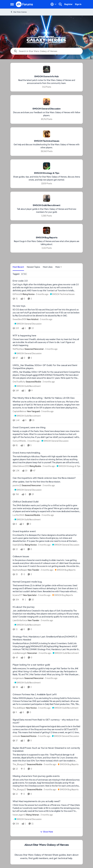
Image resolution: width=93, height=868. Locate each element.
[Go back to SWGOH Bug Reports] (46, 238)
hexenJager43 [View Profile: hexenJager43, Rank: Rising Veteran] (19, 815)
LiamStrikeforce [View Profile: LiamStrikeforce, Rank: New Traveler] (20, 620)
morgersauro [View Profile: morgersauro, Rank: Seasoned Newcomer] (18, 678)
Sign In (78, 4)
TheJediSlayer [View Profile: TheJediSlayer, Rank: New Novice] (19, 708)
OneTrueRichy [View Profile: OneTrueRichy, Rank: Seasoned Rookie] (19, 382)
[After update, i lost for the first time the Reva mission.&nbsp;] (47, 482)
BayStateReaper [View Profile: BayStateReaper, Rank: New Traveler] (20, 570)
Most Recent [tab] (18, 267)
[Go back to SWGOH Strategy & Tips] (46, 173)
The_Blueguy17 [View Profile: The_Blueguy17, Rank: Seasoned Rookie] (20, 764)
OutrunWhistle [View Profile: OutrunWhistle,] (19, 441)
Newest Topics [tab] (33, 267)
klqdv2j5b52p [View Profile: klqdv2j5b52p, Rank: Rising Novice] (18, 545)
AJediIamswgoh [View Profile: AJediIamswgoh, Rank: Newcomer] (20, 653)
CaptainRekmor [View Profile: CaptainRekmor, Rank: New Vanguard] (20, 411)
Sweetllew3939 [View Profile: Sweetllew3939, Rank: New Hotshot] (19, 319)
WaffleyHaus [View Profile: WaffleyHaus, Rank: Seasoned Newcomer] (18, 349)
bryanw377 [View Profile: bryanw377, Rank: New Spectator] (18, 595)
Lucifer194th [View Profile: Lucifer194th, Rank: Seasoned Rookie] (18, 515)
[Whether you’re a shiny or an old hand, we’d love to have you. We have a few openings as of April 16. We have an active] (47, 405)
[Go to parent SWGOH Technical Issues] (62, 294)
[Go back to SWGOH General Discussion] (47, 109)
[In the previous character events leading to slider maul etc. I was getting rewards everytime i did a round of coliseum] (47, 563)
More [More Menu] (59, 267)
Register (68, 4)
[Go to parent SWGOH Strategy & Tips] (68, 466)
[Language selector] (53, 4)
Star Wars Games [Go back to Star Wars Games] (19, 12)
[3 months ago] (42, 294)
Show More (47, 832)
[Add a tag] (24, 274)
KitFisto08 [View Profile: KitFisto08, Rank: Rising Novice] (17, 294)
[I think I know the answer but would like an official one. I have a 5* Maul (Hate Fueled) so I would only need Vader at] (47, 808)
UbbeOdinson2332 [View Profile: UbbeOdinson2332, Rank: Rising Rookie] (21, 466)
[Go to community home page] (25, 4)
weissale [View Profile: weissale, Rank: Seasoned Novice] (16, 736)
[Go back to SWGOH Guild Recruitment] (47, 205)
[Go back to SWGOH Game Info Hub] (47, 77)
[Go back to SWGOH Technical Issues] (46, 141)
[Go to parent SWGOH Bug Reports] (65, 570)
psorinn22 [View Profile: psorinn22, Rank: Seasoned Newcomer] (17, 485)
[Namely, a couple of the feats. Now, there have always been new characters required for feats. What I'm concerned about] (47, 434)
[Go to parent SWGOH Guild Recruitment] (27, 386)
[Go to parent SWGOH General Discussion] (27, 324)
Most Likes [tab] (48, 267)
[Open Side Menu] (12, 4)
